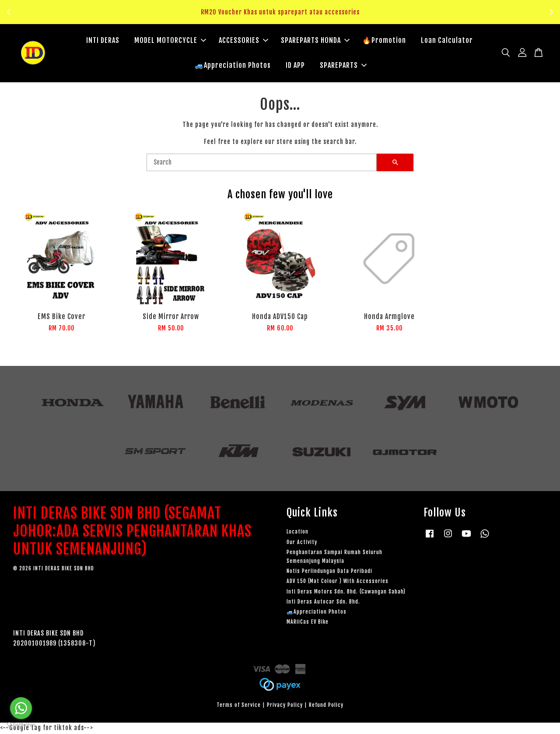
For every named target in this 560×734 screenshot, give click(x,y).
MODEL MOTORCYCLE (170, 41)
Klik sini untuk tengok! (282, 17)
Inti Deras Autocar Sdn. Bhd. (323, 602)
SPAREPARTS (343, 66)
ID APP (295, 66)
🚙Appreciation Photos (233, 66)
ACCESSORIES (243, 41)
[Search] (262, 163)
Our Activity (302, 543)
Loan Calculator (447, 41)
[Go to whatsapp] (21, 708)
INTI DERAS (103, 41)
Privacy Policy (285, 706)
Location (297, 532)
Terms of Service (239, 706)
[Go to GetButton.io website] (21, 725)
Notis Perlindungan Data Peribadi (329, 572)
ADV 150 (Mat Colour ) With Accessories (338, 582)
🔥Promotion (384, 41)
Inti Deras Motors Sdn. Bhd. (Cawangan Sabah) (346, 592)
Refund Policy (326, 706)
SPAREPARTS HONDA (315, 41)
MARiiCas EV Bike (308, 623)
